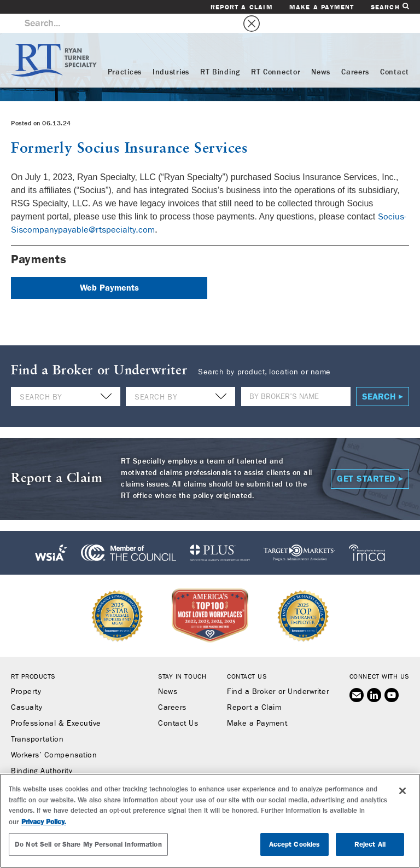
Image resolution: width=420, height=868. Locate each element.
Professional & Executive (56, 704)
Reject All (370, 844)
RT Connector (276, 53)
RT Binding (220, 53)
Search (390, 7)
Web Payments (109, 268)
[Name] (296, 377)
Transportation (37, 720)
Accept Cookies (295, 844)
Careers (355, 53)
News (321, 53)
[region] (210, 821)
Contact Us (178, 704)
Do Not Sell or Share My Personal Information (88, 844)
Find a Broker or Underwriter (278, 673)
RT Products (33, 657)
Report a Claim (242, 7)
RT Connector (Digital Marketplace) (74, 768)
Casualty (27, 688)
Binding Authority (42, 752)
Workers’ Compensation (54, 736)
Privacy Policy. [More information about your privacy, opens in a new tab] (44, 822)
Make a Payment (322, 7)
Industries (171, 53)
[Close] (402, 791)
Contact (395, 53)
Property (26, 673)
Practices (125, 53)
